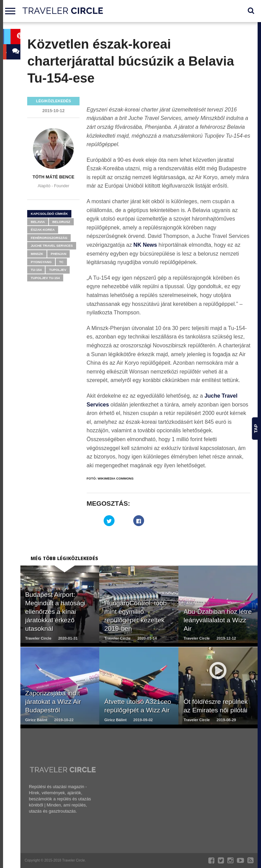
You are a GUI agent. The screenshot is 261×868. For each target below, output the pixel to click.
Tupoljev (58, 270)
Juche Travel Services (52, 246)
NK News (145, 245)
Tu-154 (36, 270)
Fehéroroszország (49, 238)
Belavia (38, 222)
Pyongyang (41, 262)
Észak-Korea (42, 230)
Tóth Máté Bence (54, 177)
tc (61, 262)
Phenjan (58, 254)
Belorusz (61, 222)
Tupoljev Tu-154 (45, 278)
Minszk (37, 254)
